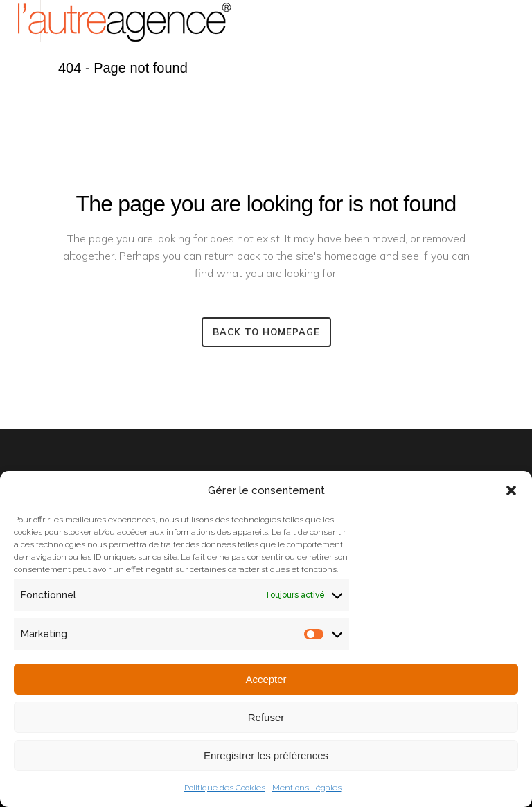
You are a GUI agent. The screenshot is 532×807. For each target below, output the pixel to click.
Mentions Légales (307, 788)
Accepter (266, 679)
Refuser (266, 717)
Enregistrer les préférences (266, 755)
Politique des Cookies (225, 788)
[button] (511, 490)
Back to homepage (266, 332)
